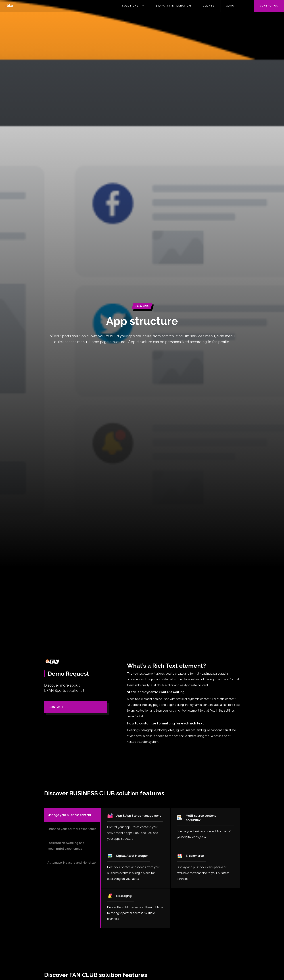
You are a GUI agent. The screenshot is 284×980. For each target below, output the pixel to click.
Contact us (269, 6)
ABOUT (231, 6)
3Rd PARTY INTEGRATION (173, 6)
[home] (10, 6)
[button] (133, 6)
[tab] (72, 815)
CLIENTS (209, 6)
